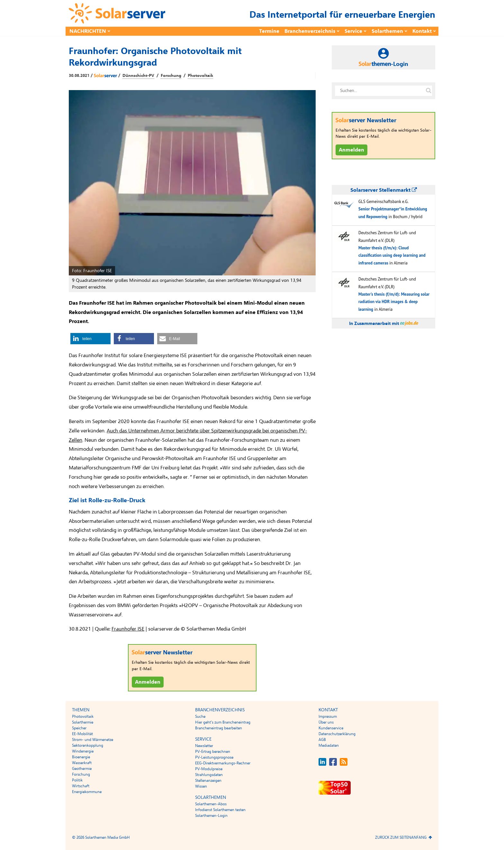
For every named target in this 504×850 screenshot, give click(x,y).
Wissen (201, 786)
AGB (322, 740)
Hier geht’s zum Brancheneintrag (223, 722)
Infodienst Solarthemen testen (220, 810)
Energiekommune (87, 792)
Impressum (328, 716)
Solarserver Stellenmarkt (384, 190)
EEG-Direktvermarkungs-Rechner (223, 763)
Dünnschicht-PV (138, 76)
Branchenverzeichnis (310, 31)
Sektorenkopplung (88, 745)
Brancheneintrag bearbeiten (219, 728)
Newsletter (204, 746)
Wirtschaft (81, 786)
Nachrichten (88, 31)
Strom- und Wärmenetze (93, 740)
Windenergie (83, 751)
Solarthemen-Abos (211, 804)
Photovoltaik (200, 76)
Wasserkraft (82, 763)
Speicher (79, 728)
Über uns (326, 722)
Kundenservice (331, 728)
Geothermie (82, 769)
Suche (200, 716)
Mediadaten (329, 745)
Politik (77, 780)
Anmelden (148, 682)
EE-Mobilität (82, 734)
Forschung (171, 76)
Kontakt (422, 31)
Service (353, 31)
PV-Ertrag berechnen (213, 752)
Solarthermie (83, 722)
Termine (269, 31)
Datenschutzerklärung (337, 734)
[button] (90, 339)
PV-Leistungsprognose (214, 757)
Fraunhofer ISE (128, 629)
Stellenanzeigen (208, 781)
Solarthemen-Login (211, 816)
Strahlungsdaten (209, 775)
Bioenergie (81, 757)
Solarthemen (387, 31)
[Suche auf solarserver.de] (428, 91)
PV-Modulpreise (209, 769)
